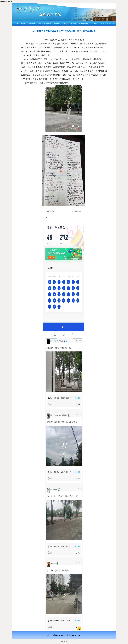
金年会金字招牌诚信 (6, 1)
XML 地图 (64, 641)
